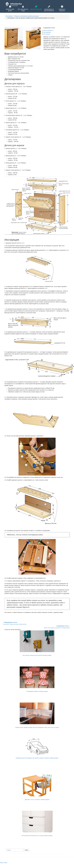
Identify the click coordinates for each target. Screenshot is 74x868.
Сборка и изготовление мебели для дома (26, 16)
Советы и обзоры (62, 8)
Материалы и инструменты (49, 8)
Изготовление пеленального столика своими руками (37, 836)
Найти (26, 850)
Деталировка (47, 32)
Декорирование (36, 8)
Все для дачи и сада (23, 8)
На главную (9, 16)
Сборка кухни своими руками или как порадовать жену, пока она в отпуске (37, 727)
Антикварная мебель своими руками (37, 691)
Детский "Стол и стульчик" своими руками (37, 800)
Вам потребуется (48, 30)
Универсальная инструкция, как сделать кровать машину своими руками (37, 758)
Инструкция (47, 34)
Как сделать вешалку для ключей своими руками (37, 655)
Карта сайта (4, 863)
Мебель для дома (10, 8)
